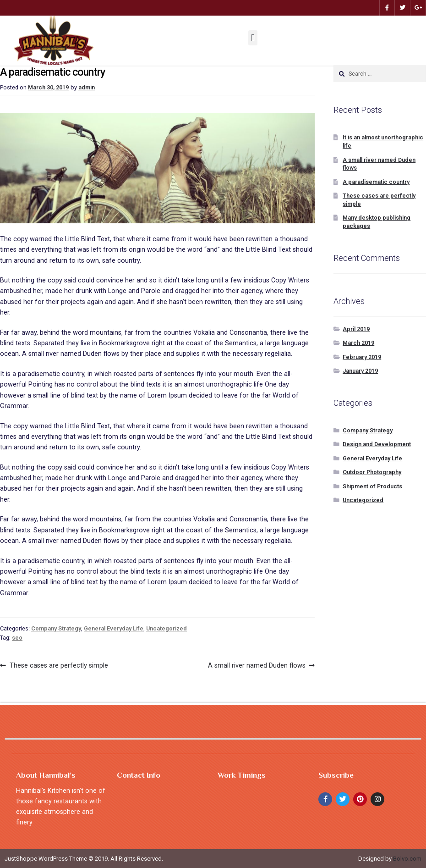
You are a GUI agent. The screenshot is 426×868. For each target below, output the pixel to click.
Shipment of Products (372, 486)
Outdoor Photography (372, 472)
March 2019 (358, 343)
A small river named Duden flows (257, 665)
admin (87, 87)
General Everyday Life (114, 628)
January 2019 (360, 371)
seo (17, 638)
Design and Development (377, 444)
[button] (253, 38)
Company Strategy (56, 628)
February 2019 (362, 357)
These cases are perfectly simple (59, 665)
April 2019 (356, 329)
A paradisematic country (376, 182)
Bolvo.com (407, 859)
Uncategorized (167, 628)
